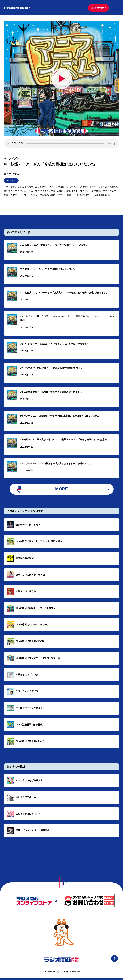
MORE (61, 491)
